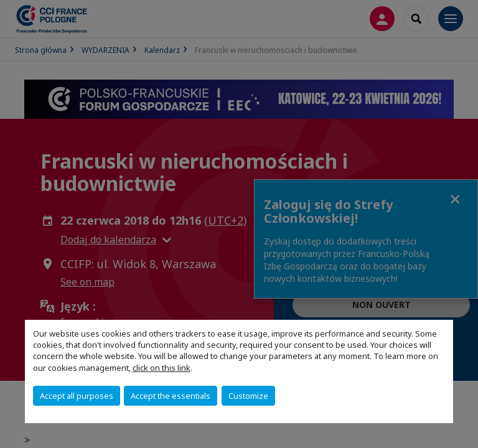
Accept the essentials (171, 396)
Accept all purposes (77, 396)
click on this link (162, 368)
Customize (248, 396)
